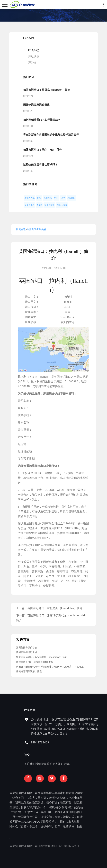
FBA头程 (34, 50)
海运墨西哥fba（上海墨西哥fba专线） (36, 662)
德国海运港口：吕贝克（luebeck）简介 (47, 90)
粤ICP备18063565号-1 (37, 846)
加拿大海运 (62, 205)
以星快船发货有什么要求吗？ (40, 165)
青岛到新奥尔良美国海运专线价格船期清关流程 (51, 135)
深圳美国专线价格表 (27, 648)
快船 (39, 198)
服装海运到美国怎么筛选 (29, 671)
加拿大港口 (30, 205)
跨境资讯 (21, 229)
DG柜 (40, 205)
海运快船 (34, 56)
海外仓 (32, 62)
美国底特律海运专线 (27, 652)
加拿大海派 (49, 205)
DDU (63, 198)
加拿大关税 (30, 198)
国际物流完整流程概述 (36, 105)
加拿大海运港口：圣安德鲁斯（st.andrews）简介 (42, 657)
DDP (56, 198)
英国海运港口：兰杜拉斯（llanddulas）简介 (55, 608)
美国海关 (48, 198)
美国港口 (71, 198)
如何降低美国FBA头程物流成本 (42, 120)
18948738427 (68, 742)
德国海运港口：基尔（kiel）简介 (43, 150)
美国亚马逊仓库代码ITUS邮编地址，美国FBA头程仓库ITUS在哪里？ (51, 667)
